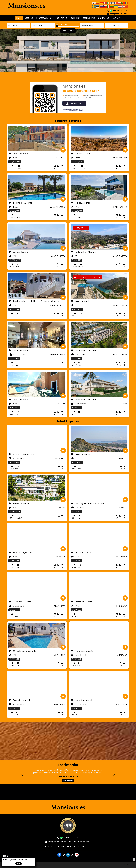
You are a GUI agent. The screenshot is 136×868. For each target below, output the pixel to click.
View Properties (68, 30)
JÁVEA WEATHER (68, 792)
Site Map (127, 865)
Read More (68, 781)
